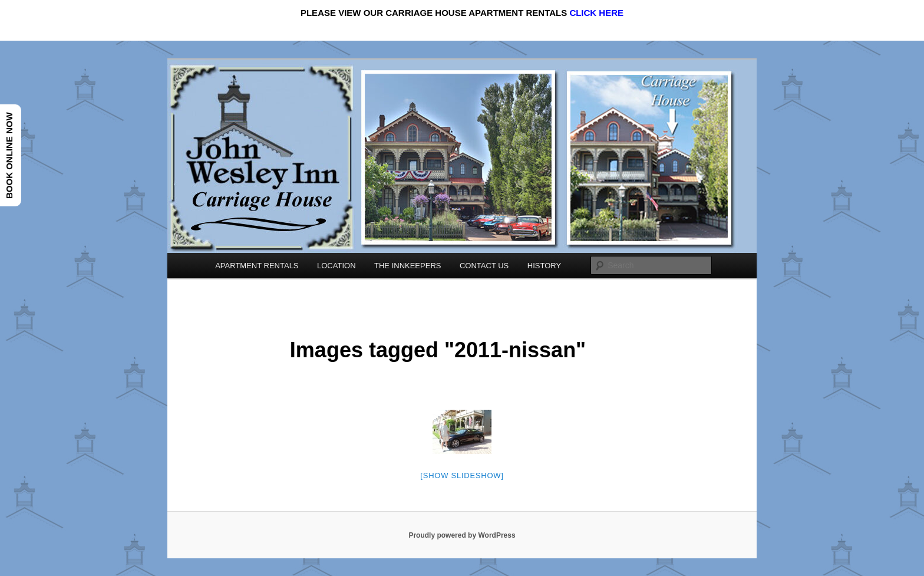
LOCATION (336, 266)
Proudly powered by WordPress (462, 535)
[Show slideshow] (462, 475)
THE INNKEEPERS (407, 266)
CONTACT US (484, 266)
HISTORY (544, 266)
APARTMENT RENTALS (257, 266)
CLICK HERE (596, 13)
